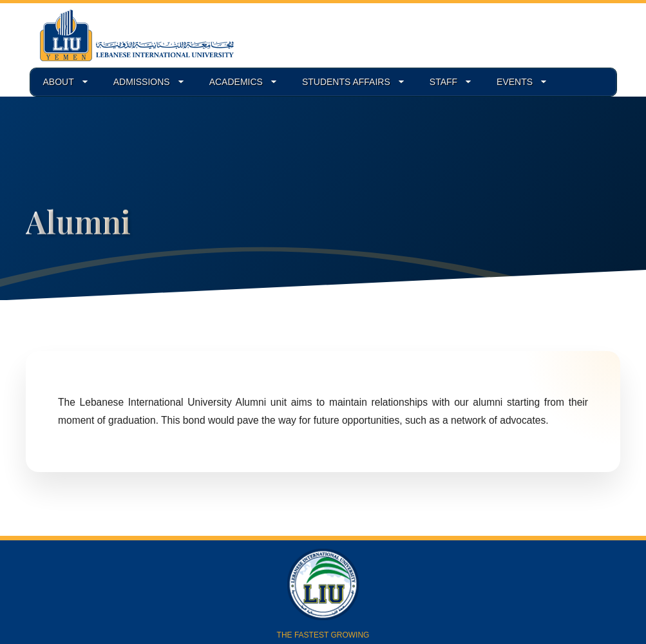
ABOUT (59, 82)
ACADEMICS (236, 82)
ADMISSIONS (142, 82)
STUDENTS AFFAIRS (346, 82)
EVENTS (515, 82)
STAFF (443, 82)
